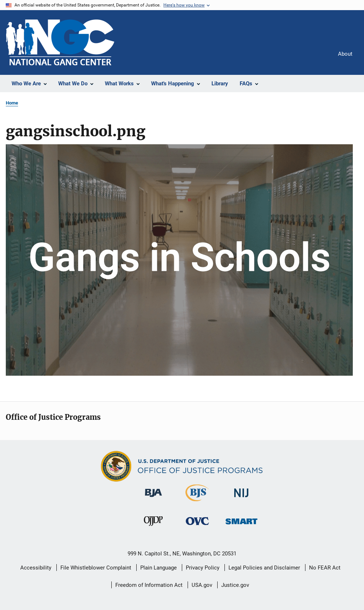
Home (12, 103)
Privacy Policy (203, 568)
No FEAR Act (325, 568)
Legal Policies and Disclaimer (264, 568)
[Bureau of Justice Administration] (153, 498)
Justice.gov (235, 585)
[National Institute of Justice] (241, 498)
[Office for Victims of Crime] (197, 526)
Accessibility (36, 568)
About (345, 54)
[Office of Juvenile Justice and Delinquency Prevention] (153, 527)
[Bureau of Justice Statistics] (197, 503)
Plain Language (159, 568)
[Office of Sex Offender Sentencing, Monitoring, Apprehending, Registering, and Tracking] (241, 526)
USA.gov (202, 585)
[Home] (60, 42)
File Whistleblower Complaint (96, 568)
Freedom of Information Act (149, 585)
